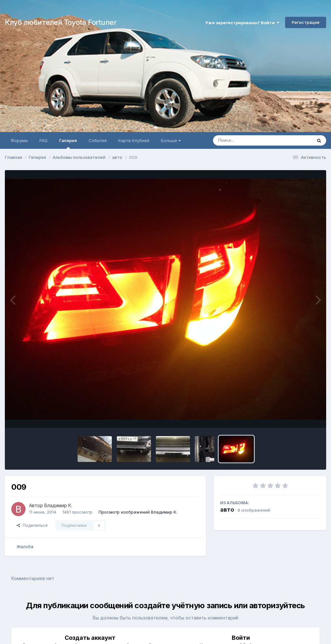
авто (227, 510)
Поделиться (32, 525)
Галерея (68, 143)
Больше (171, 140)
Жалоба (25, 547)
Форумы (19, 140)
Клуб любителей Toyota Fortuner (61, 22)
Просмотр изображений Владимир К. (138, 512)
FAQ (43, 140)
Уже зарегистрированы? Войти (242, 23)
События (98, 140)
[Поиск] (250, 140)
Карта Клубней (134, 140)
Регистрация (306, 22)
